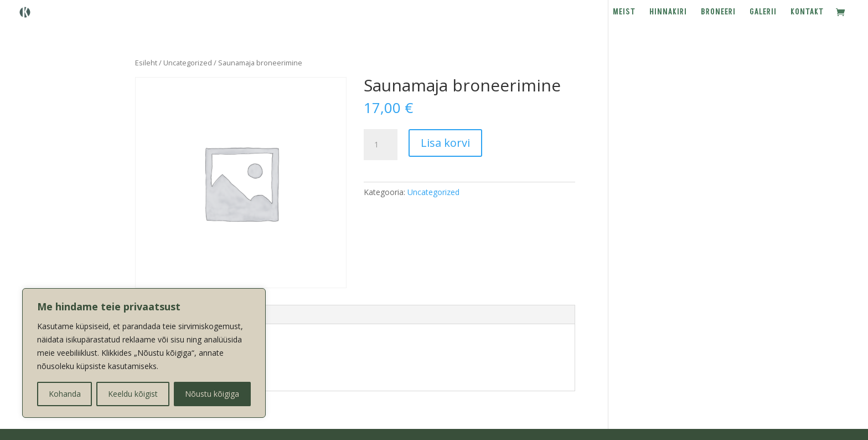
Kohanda (65, 394)
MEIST (624, 13)
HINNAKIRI (668, 13)
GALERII (763, 13)
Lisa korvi (445, 143)
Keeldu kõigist (133, 394)
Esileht (146, 63)
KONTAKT (807, 13)
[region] (144, 353)
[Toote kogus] (380, 145)
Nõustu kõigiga (212, 394)
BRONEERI (718, 13)
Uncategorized (188, 63)
